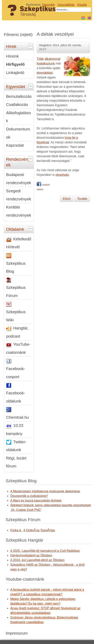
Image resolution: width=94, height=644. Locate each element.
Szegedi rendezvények (19, 195)
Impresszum (17, 633)
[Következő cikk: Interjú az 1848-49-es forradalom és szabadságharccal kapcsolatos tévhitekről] (82, 199)
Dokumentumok (18, 133)
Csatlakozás (17, 104)
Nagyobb (48, 5)
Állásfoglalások (18, 117)
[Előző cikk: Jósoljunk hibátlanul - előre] (67, 199)
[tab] (31, 46)
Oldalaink (20, 229)
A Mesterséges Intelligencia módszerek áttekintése (45, 491)
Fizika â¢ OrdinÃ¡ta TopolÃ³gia (33, 530)
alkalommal (53, 59)
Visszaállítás (66, 5)
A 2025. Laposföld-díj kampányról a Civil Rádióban (45, 551)
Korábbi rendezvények (19, 211)
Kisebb (82, 5)
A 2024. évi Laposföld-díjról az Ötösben (37, 560)
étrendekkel (45, 73)
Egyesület (20, 86)
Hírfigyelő (15, 64)
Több (40, 59)
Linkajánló (15, 73)
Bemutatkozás (19, 96)
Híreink (12, 56)
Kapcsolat (15, 145)
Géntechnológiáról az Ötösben (31, 555)
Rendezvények (20, 161)
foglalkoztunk (46, 63)
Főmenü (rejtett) (18, 34)
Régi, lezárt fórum (16, 462)
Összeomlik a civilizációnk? (29, 496)
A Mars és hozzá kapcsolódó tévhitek (36, 501)
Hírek (20, 46)
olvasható (62, 175)
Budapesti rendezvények (19, 179)
